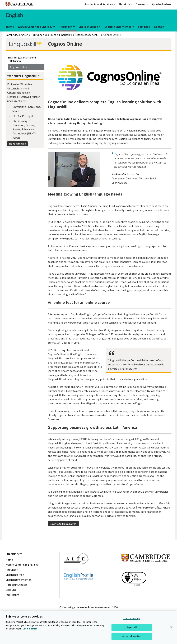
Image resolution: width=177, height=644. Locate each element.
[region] (88, 627)
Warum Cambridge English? (35, 27)
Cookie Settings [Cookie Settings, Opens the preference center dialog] (132, 618)
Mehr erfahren (17, 144)
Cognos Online (19, 67)
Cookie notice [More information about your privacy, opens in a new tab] (30, 629)
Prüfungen (66, 27)
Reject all (132, 627)
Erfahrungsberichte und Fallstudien (22, 59)
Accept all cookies (132, 636)
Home (10, 27)
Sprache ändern (161, 4)
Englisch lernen (88, 27)
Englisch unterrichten (118, 27)
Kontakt (159, 27)
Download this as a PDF (63, 524)
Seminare (144, 27)
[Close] (171, 627)
